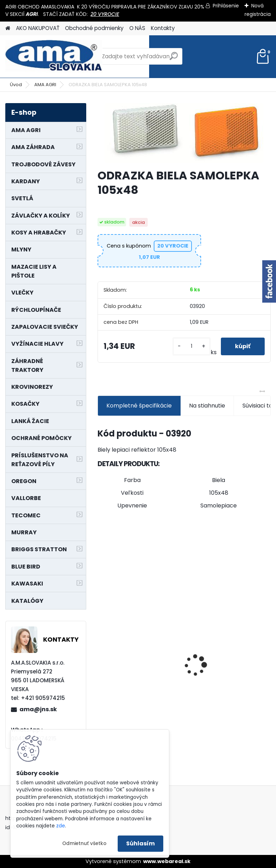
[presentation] (101, 653)
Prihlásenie (226, 6)
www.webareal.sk (167, 861)
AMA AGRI (45, 85)
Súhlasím (140, 843)
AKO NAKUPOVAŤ (38, 28)
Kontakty (163, 28)
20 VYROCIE (105, 14)
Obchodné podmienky (94, 28)
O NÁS (137, 28)
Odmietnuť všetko (84, 843)
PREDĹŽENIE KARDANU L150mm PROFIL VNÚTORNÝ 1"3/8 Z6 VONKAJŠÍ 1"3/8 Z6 (228, 626)
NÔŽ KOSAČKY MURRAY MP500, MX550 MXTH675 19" (136, 617)
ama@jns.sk (38, 709)
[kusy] (192, 346)
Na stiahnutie (207, 406)
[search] (174, 59)
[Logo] (54, 57)
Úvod (16, 85)
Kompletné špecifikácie (139, 406)
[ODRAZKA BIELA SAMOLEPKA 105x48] (184, 133)
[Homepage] (8, 28)
